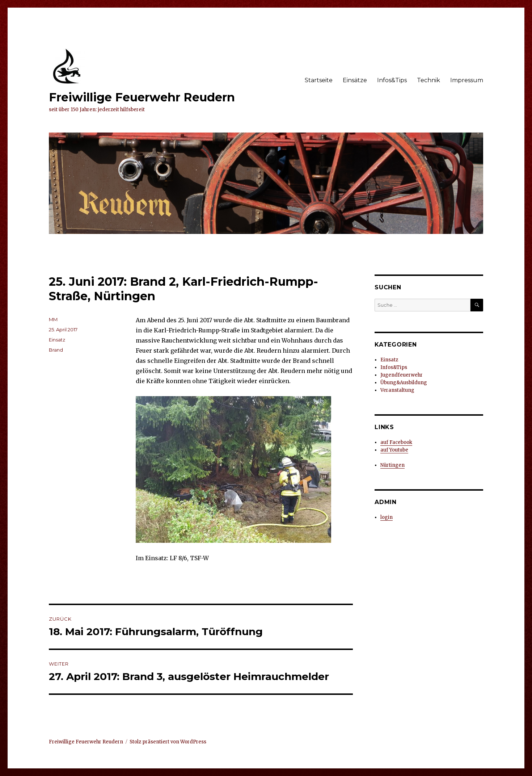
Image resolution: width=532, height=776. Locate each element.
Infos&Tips (392, 80)
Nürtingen (392, 465)
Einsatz (57, 340)
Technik (428, 80)
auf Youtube (394, 450)
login (387, 517)
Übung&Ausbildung (404, 383)
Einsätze (355, 80)
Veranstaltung (397, 390)
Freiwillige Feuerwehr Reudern (142, 97)
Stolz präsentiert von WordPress (168, 742)
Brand (56, 350)
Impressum (467, 80)
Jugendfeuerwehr (402, 375)
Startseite (319, 80)
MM (53, 319)
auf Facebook (396, 442)
